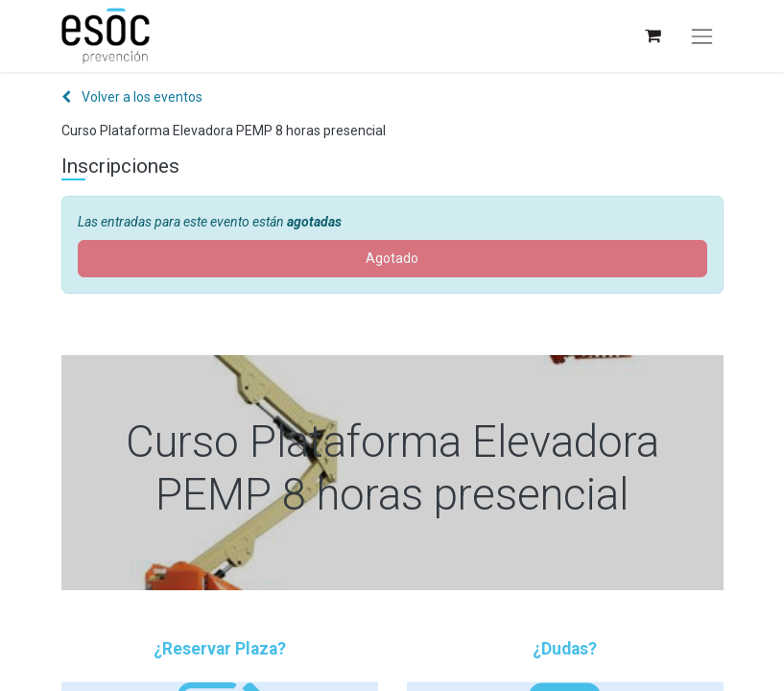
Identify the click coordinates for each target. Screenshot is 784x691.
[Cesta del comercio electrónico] (652, 36)
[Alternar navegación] (701, 36)
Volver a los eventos (132, 97)
